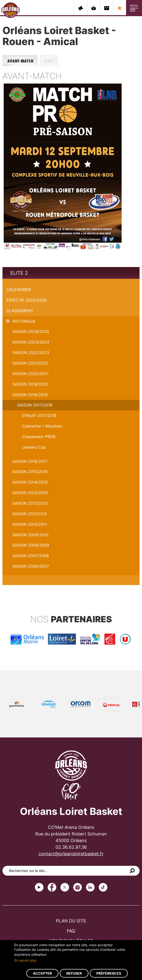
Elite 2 (19, 273)
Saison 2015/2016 (30, 472)
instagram (78, 887)
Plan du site (71, 921)
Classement (20, 311)
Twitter (65, 887)
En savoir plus (25, 960)
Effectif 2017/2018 (39, 416)
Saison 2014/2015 (30, 482)
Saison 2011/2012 (30, 514)
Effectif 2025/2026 (27, 300)
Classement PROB (39, 437)
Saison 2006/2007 (31, 566)
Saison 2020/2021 (30, 374)
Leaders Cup (34, 447)
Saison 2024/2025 (31, 331)
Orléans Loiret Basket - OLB (10, 10)
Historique (24, 321)
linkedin (90, 887)
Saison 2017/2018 (35, 405)
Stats (50, 60)
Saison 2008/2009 (31, 545)
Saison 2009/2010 (30, 535)
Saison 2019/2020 (30, 384)
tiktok (103, 887)
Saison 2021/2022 (30, 363)
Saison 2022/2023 (31, 353)
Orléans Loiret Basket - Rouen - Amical (39, 282)
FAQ (71, 931)
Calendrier (19, 290)
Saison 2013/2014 (30, 493)
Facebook (52, 887)
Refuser (74, 973)
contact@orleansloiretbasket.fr (71, 854)
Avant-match (21, 60)
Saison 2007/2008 (31, 556)
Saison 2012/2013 (30, 503)
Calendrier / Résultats (42, 426)
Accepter (42, 973)
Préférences (109, 973)
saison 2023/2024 (31, 342)
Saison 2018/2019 (30, 395)
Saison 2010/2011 (30, 524)
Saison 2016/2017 (30, 461)
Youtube (39, 887)
